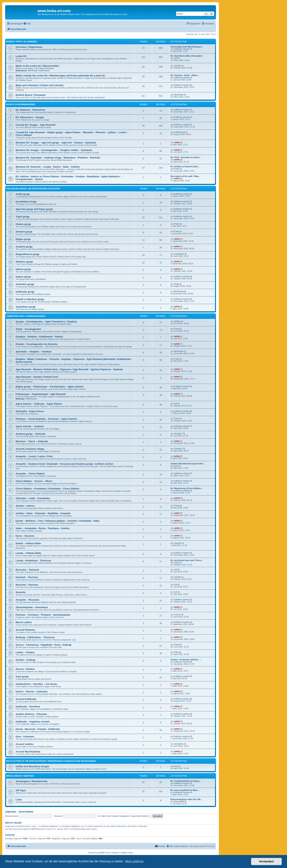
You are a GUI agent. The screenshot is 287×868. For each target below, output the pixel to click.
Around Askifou (25, 744)
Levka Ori (21, 56)
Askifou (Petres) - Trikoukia (31, 714)
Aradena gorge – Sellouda (30, 434)
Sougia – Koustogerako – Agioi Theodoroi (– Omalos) (46, 322)
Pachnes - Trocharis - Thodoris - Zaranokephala (43, 615)
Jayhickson (179, 254)
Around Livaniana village (30, 449)
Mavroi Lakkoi (24, 622)
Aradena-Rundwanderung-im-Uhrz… (188, 464)
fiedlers (177, 321)
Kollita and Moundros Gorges (32, 766)
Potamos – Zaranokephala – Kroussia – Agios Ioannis (46, 419)
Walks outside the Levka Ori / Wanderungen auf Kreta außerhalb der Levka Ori (60, 76)
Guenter (178, 543)
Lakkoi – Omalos (25, 652)
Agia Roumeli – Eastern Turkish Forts (37, 377)
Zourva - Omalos (25, 669)
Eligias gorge (23, 239)
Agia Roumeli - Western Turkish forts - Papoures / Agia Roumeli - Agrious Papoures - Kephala (69, 369)
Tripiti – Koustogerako (28, 329)
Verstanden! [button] (266, 861)
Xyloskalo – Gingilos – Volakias (33, 352)
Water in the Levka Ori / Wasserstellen (37, 66)
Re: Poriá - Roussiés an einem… (186, 157)
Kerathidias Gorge (26, 202)
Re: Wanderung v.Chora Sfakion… (187, 488)
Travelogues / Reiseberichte (31, 781)
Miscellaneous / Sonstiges (20, 776)
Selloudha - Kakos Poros (30, 411)
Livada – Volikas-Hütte (28, 553)
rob (176, 404)
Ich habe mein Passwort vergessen (114, 816)
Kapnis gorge (23, 277)
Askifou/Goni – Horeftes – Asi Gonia (36, 684)
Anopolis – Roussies (27, 600)
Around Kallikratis (26, 699)
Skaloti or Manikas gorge (30, 299)
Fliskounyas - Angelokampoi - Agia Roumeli (41, 394)
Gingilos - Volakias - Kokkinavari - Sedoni (39, 337)
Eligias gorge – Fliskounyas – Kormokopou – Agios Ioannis (50, 387)
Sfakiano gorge (24, 262)
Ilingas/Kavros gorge (27, 254)
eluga (177, 284)
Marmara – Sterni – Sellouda (32, 441)
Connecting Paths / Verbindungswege (26, 316)
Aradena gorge (24, 247)
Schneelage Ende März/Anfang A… (187, 47)
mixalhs (178, 66)
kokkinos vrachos (182, 49)
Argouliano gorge (26, 307)
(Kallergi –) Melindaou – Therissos (35, 637)
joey (176, 466)
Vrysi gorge (22, 677)
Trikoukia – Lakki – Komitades (33, 498)
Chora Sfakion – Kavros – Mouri (34, 481)
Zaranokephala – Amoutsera (32, 607)
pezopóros (179, 744)
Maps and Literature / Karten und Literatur (40, 85)
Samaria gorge (24, 232)
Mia (101, 839)
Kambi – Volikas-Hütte (28, 543)
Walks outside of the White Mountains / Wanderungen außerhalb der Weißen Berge (51, 761)
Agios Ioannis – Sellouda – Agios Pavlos (39, 404)
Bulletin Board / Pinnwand (30, 95)
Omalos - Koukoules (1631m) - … (186, 660)
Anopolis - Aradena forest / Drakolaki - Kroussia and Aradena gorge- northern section (65, 464)
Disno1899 (179, 802)
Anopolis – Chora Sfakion (30, 474)
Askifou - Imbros (25, 506)
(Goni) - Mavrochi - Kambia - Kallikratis (38, 729)
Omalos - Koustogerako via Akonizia (36, 344)
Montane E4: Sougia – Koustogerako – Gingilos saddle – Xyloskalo (54, 150)
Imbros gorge (23, 269)
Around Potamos (25, 630)
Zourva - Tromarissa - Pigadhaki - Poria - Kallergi (43, 645)
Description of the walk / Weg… (185, 176)
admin (177, 142)
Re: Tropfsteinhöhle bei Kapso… (186, 781)
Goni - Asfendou (25, 737)
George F (178, 434)
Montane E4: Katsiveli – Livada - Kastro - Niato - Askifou (48, 167)
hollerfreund (44, 71)
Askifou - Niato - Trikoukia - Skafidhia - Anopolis (43, 513)
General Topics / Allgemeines (22, 42)
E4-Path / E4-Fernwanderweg (21, 104)
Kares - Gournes (25, 536)
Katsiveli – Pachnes (27, 577)
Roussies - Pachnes (27, 585)
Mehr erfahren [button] (134, 861)
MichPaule (33, 71)
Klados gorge (23, 224)
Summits (21, 592)
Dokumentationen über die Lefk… (186, 799)
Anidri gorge (23, 194)
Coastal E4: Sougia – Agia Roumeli (36, 125)
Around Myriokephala (28, 752)
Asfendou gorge (25, 284)
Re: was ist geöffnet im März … (185, 790)
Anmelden (11, 812)
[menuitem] (27, 24)
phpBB (101, 853)
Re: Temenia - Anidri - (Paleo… (185, 75)
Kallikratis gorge (25, 292)
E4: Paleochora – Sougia (30, 117)
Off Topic (21, 790)
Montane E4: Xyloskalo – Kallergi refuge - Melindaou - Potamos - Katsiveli (58, 158)
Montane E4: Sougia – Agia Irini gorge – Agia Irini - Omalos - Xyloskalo (56, 143)
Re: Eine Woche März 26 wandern (186, 56)
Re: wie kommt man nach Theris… (187, 560)
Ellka (176, 652)
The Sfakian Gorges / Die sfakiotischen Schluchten (33, 189)
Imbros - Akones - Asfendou (32, 692)
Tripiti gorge (23, 217)
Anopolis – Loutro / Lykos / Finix (34, 456)
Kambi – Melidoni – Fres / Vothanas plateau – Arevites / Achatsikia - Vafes (58, 521)
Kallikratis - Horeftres (28, 707)
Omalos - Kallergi (25, 660)
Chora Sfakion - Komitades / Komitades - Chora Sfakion (47, 489)
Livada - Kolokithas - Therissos (33, 561)
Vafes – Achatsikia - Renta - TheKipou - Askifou (43, 528)
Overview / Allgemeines (29, 47)
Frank (177, 169)
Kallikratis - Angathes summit (32, 722)
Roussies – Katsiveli (27, 570)
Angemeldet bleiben (141, 816)
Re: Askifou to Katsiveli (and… (185, 166)
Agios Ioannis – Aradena (30, 426)
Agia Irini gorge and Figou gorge (34, 209)
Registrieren (26, 812)
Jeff (176, 58)
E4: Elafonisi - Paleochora (30, 110)
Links (19, 800)
